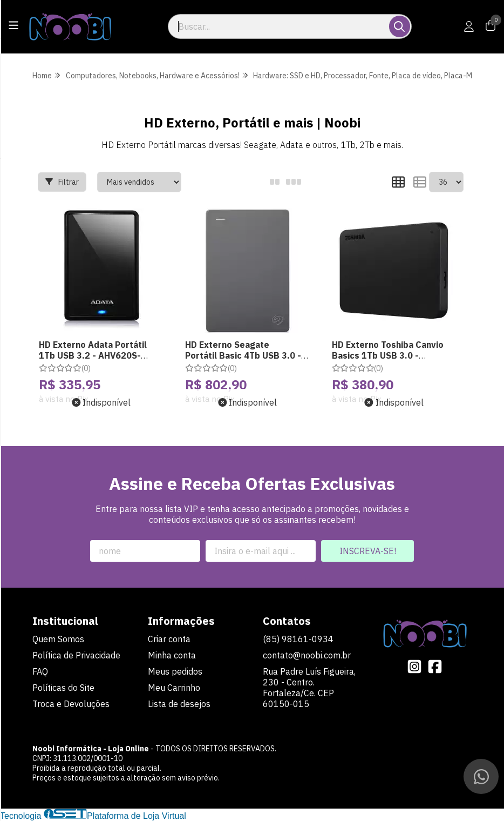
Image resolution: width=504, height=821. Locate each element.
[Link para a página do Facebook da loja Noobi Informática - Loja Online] (435, 667)
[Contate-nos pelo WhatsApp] (481, 776)
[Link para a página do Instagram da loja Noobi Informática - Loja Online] (414, 667)
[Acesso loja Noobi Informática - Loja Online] (469, 26)
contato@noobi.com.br (307, 655)
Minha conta (172, 655)
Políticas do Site (63, 688)
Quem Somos (58, 639)
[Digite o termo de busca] (279, 26)
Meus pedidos (175, 671)
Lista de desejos (179, 704)
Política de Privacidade (76, 655)
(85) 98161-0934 (298, 639)
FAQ (40, 671)
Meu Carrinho (174, 688)
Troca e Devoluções (71, 704)
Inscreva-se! (368, 551)
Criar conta (169, 639)
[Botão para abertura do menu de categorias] (13, 25)
